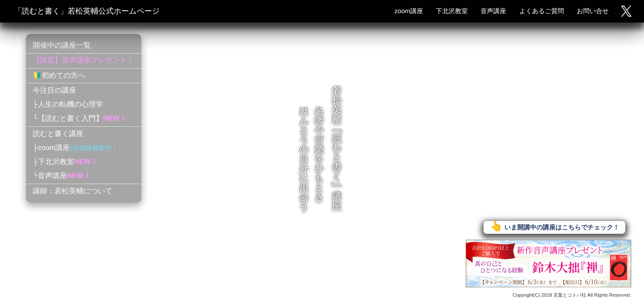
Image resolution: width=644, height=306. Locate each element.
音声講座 (493, 11)
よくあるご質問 (542, 11)
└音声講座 (62, 176)
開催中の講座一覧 (62, 45)
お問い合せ (593, 11)
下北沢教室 (452, 11)
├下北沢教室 (65, 162)
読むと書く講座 (58, 134)
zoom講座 (409, 11)
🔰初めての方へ (59, 75)
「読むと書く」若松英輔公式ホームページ (87, 11)
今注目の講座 (54, 90)
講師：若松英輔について (73, 191)
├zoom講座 (75, 148)
